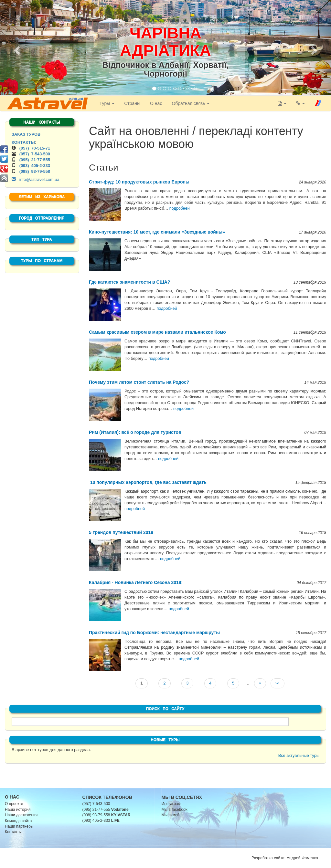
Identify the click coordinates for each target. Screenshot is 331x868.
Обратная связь (189, 103)
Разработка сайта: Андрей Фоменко (285, 858)
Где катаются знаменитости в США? (129, 282)
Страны (131, 103)
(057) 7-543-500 (35, 154)
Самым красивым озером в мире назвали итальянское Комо (157, 332)
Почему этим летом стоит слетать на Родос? (139, 382)
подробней (180, 208)
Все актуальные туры (299, 755)
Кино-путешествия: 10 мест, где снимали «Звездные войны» (157, 232)
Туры (105, 103)
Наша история (18, 810)
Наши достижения (21, 815)
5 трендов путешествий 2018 (121, 532)
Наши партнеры (19, 826)
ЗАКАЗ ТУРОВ (26, 134)
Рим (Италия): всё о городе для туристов (135, 432)
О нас (154, 103)
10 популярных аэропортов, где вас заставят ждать (148, 482)
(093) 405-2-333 (35, 166)
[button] (16, 48)
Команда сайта (18, 821)
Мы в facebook (175, 810)
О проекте (14, 804)
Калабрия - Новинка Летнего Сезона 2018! (136, 582)
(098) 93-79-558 (35, 171)
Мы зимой (171, 815)
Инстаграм (171, 804)
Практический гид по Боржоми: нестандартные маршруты (154, 633)
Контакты (13, 832)
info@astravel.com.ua (35, 179)
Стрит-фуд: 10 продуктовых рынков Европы (139, 182)
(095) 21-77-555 (35, 160)
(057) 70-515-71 (35, 148)
